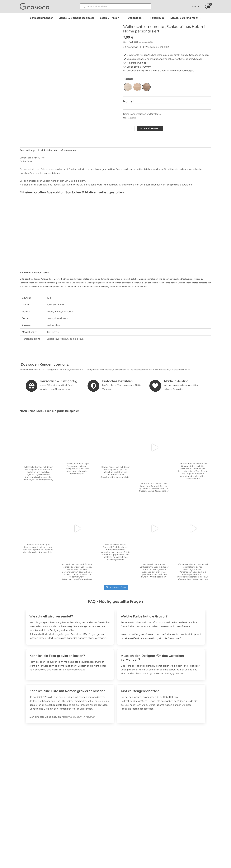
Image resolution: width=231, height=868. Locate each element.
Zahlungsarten (160, 815)
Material (128, 79)
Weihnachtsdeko (122, 371)
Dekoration (64, 371)
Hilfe (195, 6)
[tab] (70, 616)
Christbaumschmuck (183, 371)
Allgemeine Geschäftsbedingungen (171, 823)
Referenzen (159, 799)
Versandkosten (146, 42)
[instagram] (31, 812)
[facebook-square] (23, 812)
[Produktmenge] (132, 129)
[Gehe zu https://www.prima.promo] (115, 763)
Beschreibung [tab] (27, 151)
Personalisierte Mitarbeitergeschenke (173, 803)
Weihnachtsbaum (163, 371)
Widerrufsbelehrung (163, 819)
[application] (122, 18)
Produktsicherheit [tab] (48, 151)
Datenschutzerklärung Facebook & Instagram (177, 830)
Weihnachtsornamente (143, 371)
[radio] (128, 87)
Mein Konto (159, 807)
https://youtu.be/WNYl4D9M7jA (79, 718)
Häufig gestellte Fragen (165, 795)
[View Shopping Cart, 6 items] (208, 6)
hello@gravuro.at (76, 671)
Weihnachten (77, 371)
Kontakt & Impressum (164, 834)
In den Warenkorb (150, 129)
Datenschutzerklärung (164, 827)
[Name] (167, 107)
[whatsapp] (39, 812)
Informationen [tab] (69, 151)
